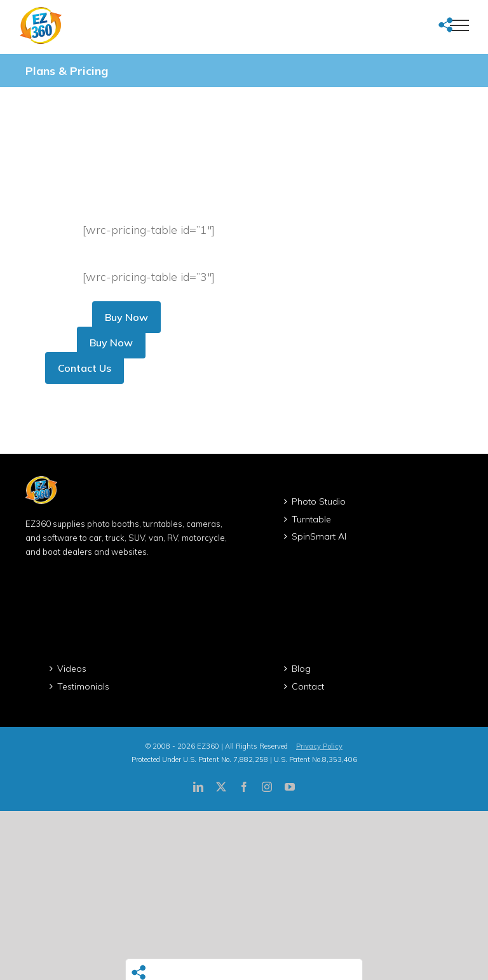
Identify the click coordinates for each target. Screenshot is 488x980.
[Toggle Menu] (459, 25)
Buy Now (126, 317)
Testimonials (83, 686)
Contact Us (85, 368)
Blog (301, 669)
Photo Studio (319, 501)
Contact (308, 686)
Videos (72, 669)
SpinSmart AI (319, 536)
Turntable (311, 519)
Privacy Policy (319, 746)
